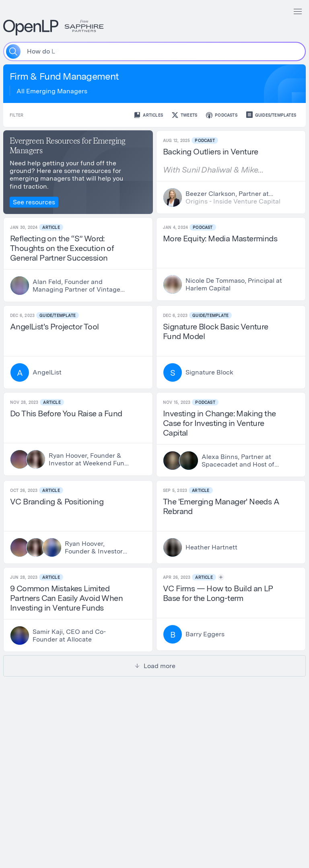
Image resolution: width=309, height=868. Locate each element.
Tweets (184, 115)
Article (51, 227)
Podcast (205, 140)
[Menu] (298, 11)
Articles (148, 115)
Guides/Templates (271, 115)
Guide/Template (58, 315)
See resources (34, 202)
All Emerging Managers (52, 91)
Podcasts (221, 115)
